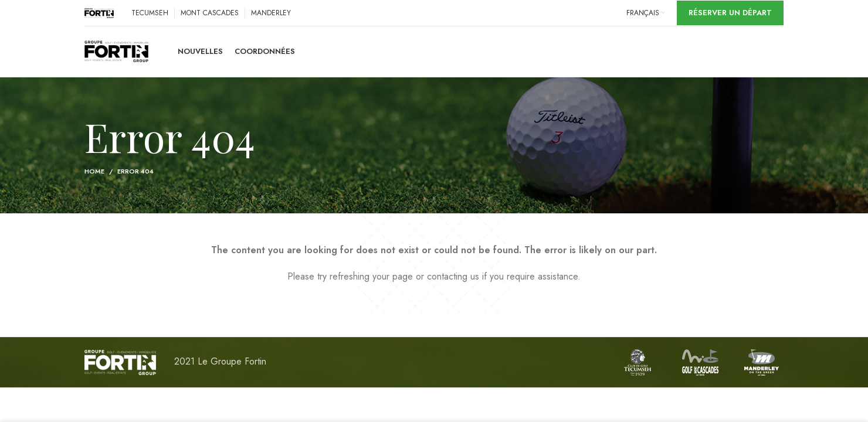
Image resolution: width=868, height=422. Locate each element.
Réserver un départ (730, 13)
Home (94, 173)
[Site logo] (99, 12)
